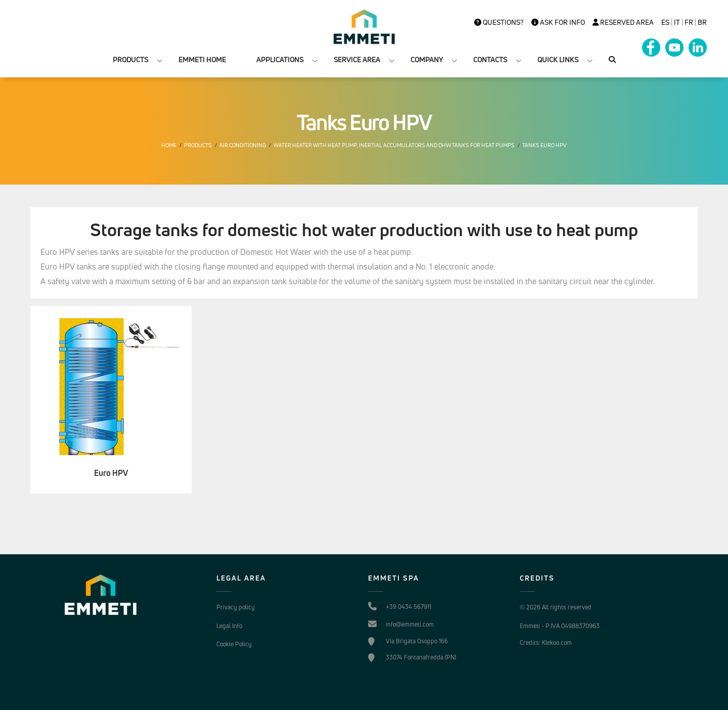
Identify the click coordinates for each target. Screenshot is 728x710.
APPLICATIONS (280, 59)
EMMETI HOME (202, 59)
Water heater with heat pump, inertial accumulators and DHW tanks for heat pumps (394, 145)
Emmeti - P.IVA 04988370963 (560, 626)
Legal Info (229, 626)
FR (689, 22)
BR (702, 22)
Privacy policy (236, 607)
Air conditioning (243, 145)
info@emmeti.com (410, 624)
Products (198, 145)
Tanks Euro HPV (544, 145)
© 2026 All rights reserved (556, 607)
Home (169, 145)
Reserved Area (623, 22)
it (677, 22)
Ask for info (558, 22)
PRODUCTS (130, 59)
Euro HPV (111, 473)
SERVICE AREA (357, 59)
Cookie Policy (234, 644)
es (665, 22)
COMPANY (427, 59)
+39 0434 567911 (408, 607)
